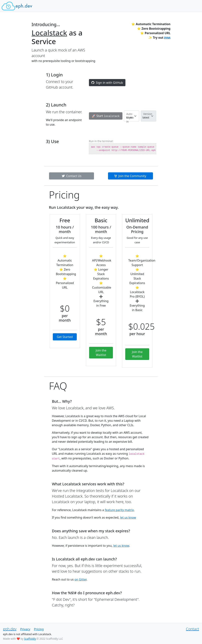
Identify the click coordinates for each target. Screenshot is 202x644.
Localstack (49, 33)
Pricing (39, 629)
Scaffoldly (30, 639)
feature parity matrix (119, 510)
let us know (128, 517)
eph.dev (10, 629)
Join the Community (130, 176)
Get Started (65, 337)
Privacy (25, 629)
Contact (192, 629)
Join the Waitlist (101, 353)
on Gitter (81, 579)
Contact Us (72, 176)
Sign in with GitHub (107, 83)
